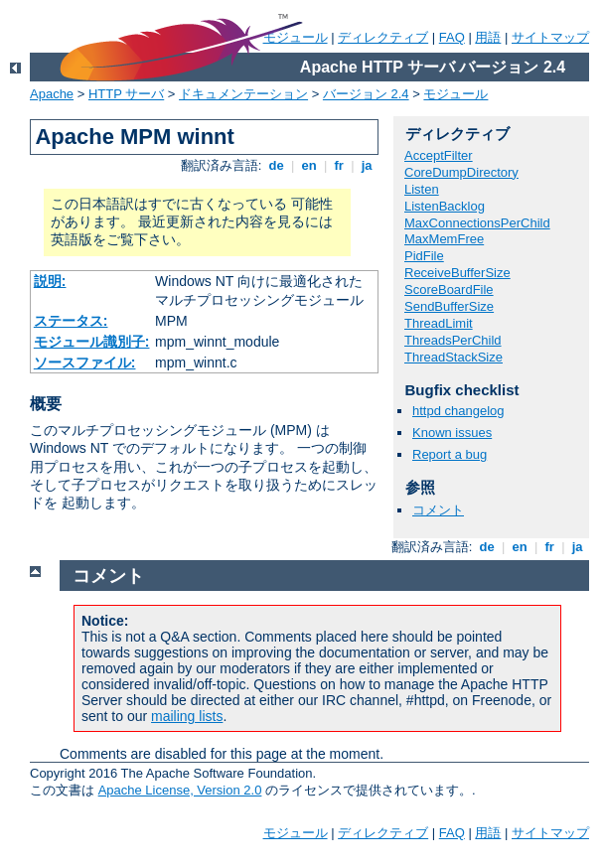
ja (367, 165)
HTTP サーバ (126, 94)
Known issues (452, 433)
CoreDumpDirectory (461, 172)
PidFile (424, 256)
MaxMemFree (444, 239)
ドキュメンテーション (243, 94)
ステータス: (71, 321)
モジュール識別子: (92, 342)
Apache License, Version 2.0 (180, 790)
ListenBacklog (445, 206)
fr (339, 165)
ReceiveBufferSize (457, 273)
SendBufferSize (449, 306)
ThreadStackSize (453, 357)
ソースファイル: (85, 362)
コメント (438, 510)
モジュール (455, 94)
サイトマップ (550, 37)
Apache (52, 94)
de (276, 165)
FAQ (452, 37)
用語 (488, 37)
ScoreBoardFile (449, 289)
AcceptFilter (439, 155)
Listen (422, 189)
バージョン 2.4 (366, 94)
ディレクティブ (383, 37)
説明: (50, 281)
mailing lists (187, 716)
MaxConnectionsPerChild (477, 223)
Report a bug (450, 454)
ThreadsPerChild (453, 340)
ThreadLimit (439, 323)
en (309, 165)
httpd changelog (458, 411)
